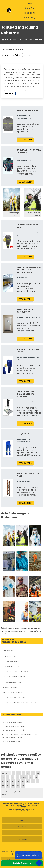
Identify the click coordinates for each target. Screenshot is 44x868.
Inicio (22, 820)
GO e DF (24, 777)
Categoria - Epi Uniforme (11, 742)
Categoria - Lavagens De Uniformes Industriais (19, 734)
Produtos (30, 18)
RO (8, 785)
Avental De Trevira (10, 656)
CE (17, 777)
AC (3, 781)
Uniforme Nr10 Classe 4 (12, 667)
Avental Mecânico (7, 55)
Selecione (6, 773)
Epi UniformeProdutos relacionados (14, 641)
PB (33, 781)
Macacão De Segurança (27, 55)
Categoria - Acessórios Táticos (14, 726)
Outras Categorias (11, 714)
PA (36, 777)
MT (23, 781)
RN (3, 785)
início (30, 3)
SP (28, 773)
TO (23, 785)
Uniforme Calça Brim (11, 661)
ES (23, 773)
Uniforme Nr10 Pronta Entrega (15, 698)
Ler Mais (9, 94)
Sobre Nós (30, 8)
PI (38, 781)
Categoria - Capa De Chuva (12, 723)
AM (31, 777)
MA (18, 781)
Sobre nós (22, 827)
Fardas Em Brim (8, 651)
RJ (13, 773)
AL (8, 781)
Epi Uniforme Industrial (17, 55)
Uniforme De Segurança (12, 682)
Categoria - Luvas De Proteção (13, 730)
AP (13, 781)
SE (18, 785)
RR (13, 785)
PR (33, 773)
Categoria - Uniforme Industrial (14, 738)
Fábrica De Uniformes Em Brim (14, 677)
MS (28, 781)
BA (13, 777)
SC (38, 773)
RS (3, 777)
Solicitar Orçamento (22, 863)
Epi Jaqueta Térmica (10, 687)
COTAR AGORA (25, 140)
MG (18, 773)
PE (8, 777)
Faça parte (30, 13)
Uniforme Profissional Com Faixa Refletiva (19, 703)
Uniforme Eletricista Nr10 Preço (15, 672)
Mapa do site (22, 839)
